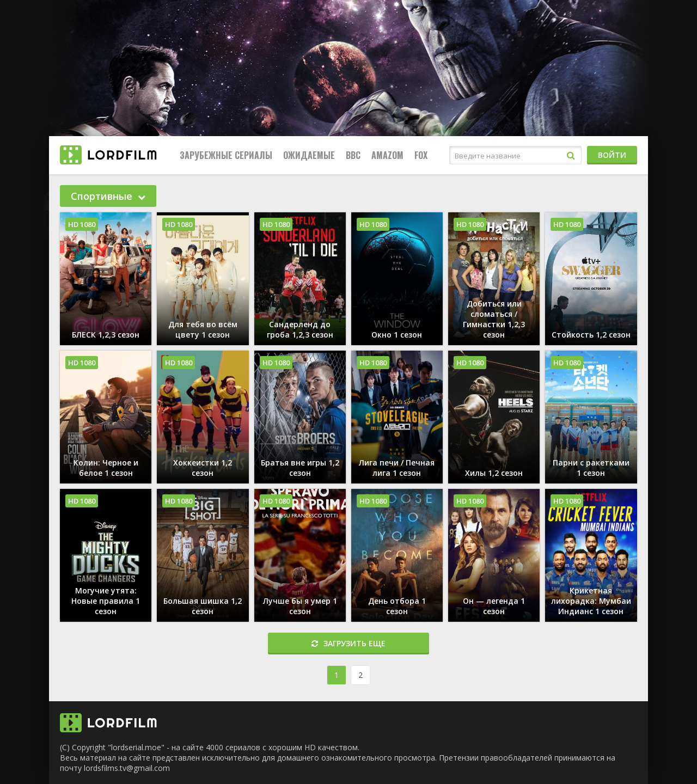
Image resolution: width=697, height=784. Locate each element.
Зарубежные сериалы (226, 155)
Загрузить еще (348, 643)
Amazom (387, 155)
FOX (421, 155)
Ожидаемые (309, 155)
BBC (353, 155)
